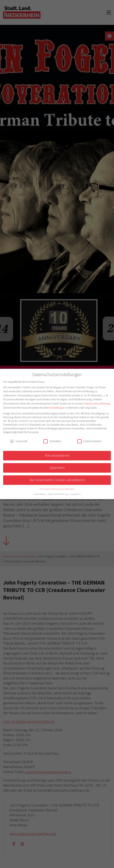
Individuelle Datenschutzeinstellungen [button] (57, 489)
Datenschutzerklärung (97, 403)
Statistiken (52, 441)
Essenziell (18, 441)
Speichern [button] (57, 468)
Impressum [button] (76, 494)
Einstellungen (57, 408)
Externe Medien (89, 441)
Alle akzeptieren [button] (57, 455)
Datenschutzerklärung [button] (58, 494)
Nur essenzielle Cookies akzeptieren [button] (57, 480)
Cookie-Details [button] (40, 494)
